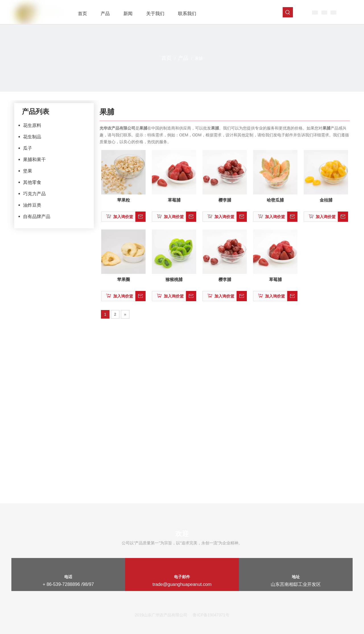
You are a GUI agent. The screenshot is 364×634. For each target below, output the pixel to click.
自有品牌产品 (37, 217)
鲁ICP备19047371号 (211, 615)
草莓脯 (174, 200)
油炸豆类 (32, 205)
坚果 (28, 171)
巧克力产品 (34, 194)
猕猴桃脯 (174, 279)
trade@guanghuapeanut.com (182, 584)
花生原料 (32, 125)
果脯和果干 (34, 160)
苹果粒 (124, 200)
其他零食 (32, 182)
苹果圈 (124, 279)
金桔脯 (326, 200)
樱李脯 (225, 200)
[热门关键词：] (288, 12)
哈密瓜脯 (275, 200)
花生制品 (32, 137)
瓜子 (28, 148)
